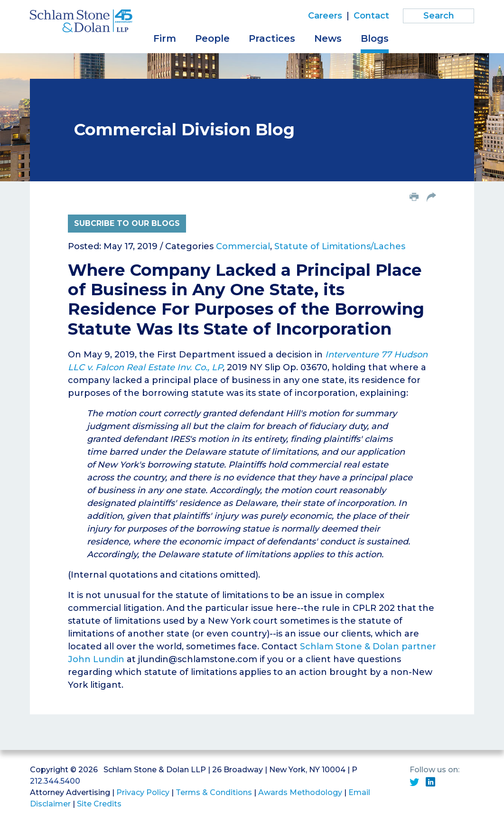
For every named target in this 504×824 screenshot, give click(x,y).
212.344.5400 (55, 781)
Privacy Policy (143, 792)
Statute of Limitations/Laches (340, 246)
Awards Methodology (300, 792)
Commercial (243, 246)
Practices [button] (272, 38)
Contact (371, 16)
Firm (165, 38)
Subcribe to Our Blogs (127, 223)
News (328, 38)
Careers (325, 16)
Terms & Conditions (214, 792)
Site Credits (99, 804)
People (212, 38)
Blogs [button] (375, 38)
